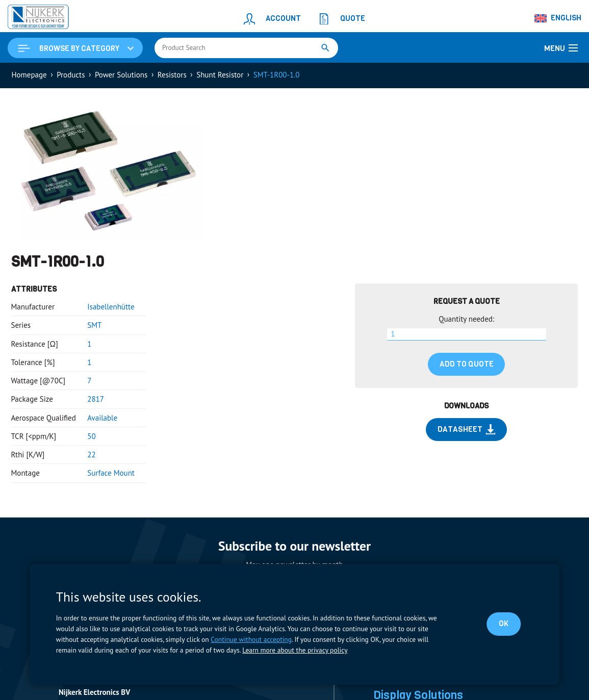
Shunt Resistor (220, 75)
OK (504, 624)
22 (91, 455)
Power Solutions (121, 75)
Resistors (172, 75)
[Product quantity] (467, 334)
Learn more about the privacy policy (295, 650)
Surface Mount (111, 473)
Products (71, 75)
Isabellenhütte (111, 307)
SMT (94, 325)
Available (102, 418)
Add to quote (467, 364)
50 (91, 436)
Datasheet (467, 429)
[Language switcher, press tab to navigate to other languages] (558, 18)
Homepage (29, 75)
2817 (96, 399)
